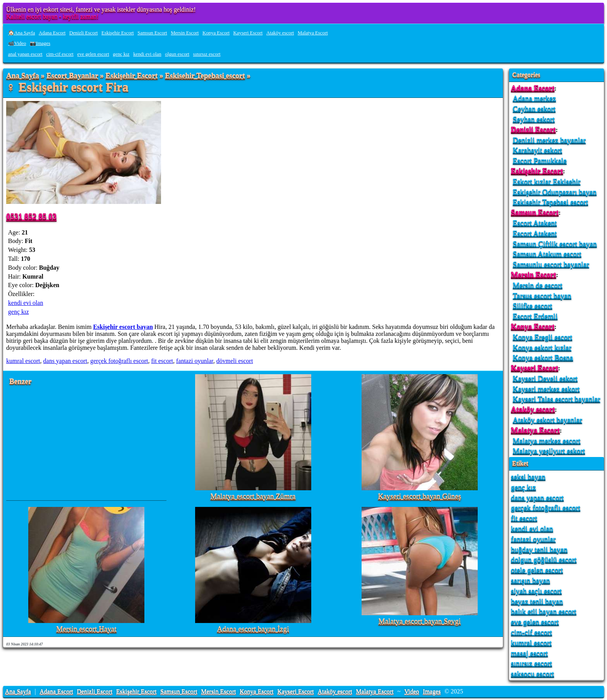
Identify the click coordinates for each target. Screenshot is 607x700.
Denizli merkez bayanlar (550, 140)
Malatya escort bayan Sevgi (420, 621)
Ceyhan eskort (534, 109)
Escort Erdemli (535, 316)
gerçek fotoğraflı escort (119, 361)
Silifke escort (533, 306)
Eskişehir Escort (118, 33)
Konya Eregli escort (543, 337)
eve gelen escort (93, 54)
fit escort (162, 361)
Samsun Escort (152, 33)
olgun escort (177, 54)
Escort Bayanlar (72, 76)
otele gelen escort (537, 570)
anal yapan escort (25, 54)
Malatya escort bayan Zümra (253, 496)
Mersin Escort (185, 33)
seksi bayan (528, 477)
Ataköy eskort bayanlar (548, 420)
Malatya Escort (313, 33)
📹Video (17, 43)
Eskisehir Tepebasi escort (205, 76)
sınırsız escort (207, 54)
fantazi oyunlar (195, 361)
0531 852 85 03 (31, 216)
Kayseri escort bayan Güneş (419, 496)
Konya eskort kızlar (542, 347)
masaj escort (529, 653)
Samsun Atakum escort (547, 254)
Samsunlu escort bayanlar (551, 264)
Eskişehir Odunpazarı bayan (555, 192)
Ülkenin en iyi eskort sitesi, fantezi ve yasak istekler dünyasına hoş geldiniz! (101, 9)
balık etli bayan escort (544, 611)
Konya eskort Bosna (543, 357)
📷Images (40, 43)
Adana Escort (52, 33)
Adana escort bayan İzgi (253, 629)
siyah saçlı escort (536, 591)
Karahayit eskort (538, 150)
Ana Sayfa (23, 76)
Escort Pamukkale (540, 160)
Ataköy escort (280, 33)
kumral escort (23, 361)
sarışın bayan (531, 580)
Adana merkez (534, 98)
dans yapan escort (65, 361)
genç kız (121, 54)
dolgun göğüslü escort (544, 559)
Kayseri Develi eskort (545, 378)
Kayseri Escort (248, 33)
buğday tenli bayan (539, 549)
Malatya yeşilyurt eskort (549, 451)
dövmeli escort (235, 361)
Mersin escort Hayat (86, 629)
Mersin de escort (538, 285)
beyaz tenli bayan (537, 601)
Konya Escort (216, 33)
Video (412, 691)
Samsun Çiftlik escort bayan (555, 244)
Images (432, 691)
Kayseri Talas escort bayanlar (557, 399)
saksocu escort (532, 673)
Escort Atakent (535, 223)
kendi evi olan (147, 54)
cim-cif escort (60, 54)
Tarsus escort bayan (542, 295)
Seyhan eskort (534, 119)
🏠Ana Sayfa (22, 33)
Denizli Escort (84, 33)
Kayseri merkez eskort (546, 389)
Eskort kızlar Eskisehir (547, 181)
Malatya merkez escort (547, 441)
